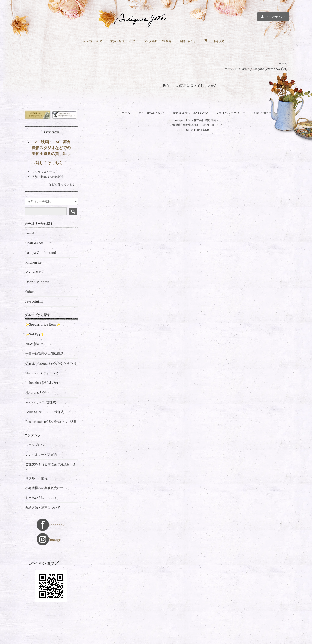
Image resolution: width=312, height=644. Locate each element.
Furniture (32, 263)
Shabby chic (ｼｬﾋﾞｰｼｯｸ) (42, 402)
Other (30, 321)
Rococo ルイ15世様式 (41, 432)
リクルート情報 (36, 507)
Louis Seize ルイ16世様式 (45, 441)
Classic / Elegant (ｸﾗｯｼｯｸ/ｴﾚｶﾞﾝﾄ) (263, 69)
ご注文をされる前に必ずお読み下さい (51, 496)
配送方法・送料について (43, 537)
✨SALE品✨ (35, 363)
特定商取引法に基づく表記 (190, 113)
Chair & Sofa (34, 272)
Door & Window (37, 311)
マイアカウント (273, 16)
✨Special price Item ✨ (43, 354)
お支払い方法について (41, 527)
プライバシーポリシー (233, 113)
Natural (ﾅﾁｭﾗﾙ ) (37, 422)
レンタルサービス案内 (159, 41)
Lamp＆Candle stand (41, 282)
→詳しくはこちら (47, 192)
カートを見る (226, 41)
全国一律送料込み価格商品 (44, 383)
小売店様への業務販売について (48, 517)
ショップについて (82, 41)
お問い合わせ (194, 41)
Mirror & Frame (37, 301)
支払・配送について (119, 41)
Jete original (34, 331)
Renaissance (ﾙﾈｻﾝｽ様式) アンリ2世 (51, 451)
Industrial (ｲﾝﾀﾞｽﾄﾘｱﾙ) (42, 412)
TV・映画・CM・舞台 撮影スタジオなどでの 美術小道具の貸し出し (51, 177)
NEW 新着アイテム (39, 373)
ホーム (283, 64)
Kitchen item (35, 292)
